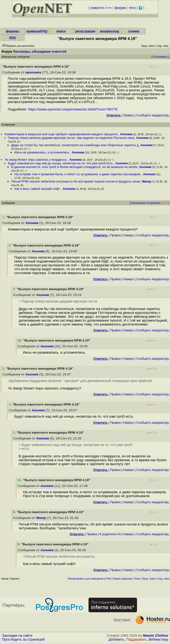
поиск (61, 31)
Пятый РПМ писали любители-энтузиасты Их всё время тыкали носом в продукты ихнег (76, 181)
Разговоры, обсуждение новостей (40, 52)
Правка (128, 115)
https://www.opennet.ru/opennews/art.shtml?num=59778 (73, 109)
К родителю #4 (110, 534)
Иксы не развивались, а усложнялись (42, 152)
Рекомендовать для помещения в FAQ (89, 579)
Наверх (129, 235)
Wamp (147, 181)
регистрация (85, 31)
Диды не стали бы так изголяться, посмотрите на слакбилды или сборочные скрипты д (75, 145)
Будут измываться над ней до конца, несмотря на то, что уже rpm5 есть (61, 163)
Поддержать (137, 639)
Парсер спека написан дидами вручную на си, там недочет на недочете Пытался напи (71, 138)
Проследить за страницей (23, 639)
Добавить (117, 639)
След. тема (163, 579)
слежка (134, 31)
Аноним (126, 134)
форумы (13, 31)
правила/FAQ (37, 31)
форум (120, 8)
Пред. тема (148, 579)
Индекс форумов (122, 579)
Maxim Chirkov (156, 636)
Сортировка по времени (145, 203)
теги (132, 8)
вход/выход (109, 31)
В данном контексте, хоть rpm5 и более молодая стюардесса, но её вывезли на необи (74, 167)
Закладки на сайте (17, 636)
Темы (137, 579)
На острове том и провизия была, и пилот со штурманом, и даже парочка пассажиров (78, 174)
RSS (12, 38)
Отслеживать (160, 57)
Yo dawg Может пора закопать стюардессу (36, 160)
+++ (109, 8)
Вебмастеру (158, 639)
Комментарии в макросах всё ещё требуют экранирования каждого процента (61, 134)
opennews (33, 72)
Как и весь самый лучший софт (38, 189)
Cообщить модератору (153, 115)
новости (97, 8)
